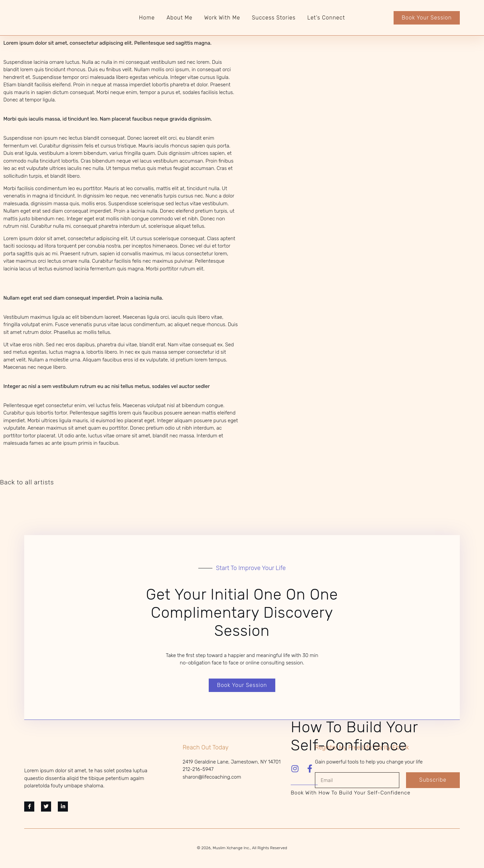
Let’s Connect (326, 18)
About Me (179, 18)
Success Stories (274, 18)
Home (147, 18)
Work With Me (222, 18)
